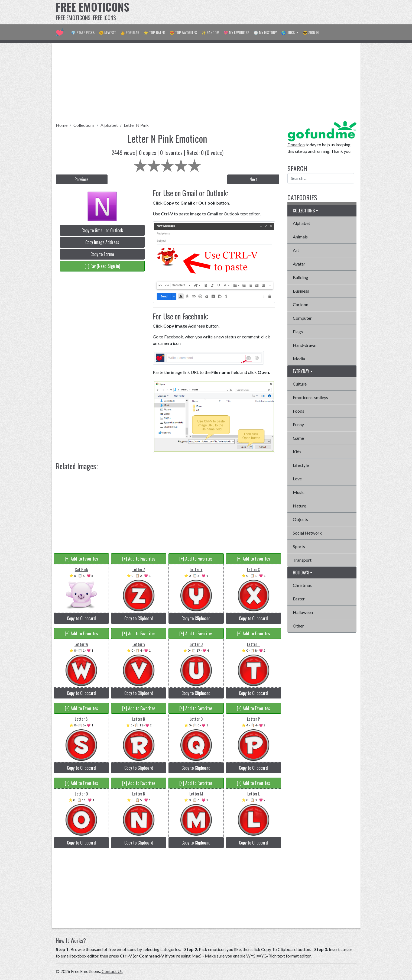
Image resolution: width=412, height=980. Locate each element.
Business (301, 291)
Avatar (299, 264)
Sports (299, 546)
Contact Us (112, 971)
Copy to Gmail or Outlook (102, 230)
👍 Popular (130, 32)
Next (253, 179)
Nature (299, 506)
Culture (300, 384)
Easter (299, 599)
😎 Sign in (311, 32)
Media (299, 359)
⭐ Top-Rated (154, 32)
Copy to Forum (102, 254)
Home (62, 125)
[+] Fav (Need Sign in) (102, 266)
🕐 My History (265, 32)
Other (298, 626)
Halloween (303, 612)
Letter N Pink (136, 125)
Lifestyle (301, 465)
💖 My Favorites (236, 32)
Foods (299, 411)
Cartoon (301, 304)
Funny (298, 424)
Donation (296, 145)
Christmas (302, 585)
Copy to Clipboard (81, 618)
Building (301, 277)
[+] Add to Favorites (81, 559)
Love (297, 479)
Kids (297, 452)
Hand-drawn (305, 345)
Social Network (307, 533)
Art (296, 250)
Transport (302, 560)
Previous (82, 179)
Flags (298, 331)
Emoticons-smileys (310, 397)
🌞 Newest (107, 32)
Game (298, 438)
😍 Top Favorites (183, 32)
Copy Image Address (102, 242)
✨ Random (210, 32)
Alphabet (109, 125)
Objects (300, 519)
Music (299, 492)
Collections (84, 125)
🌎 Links (288, 32)
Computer (302, 318)
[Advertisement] (258, 12)
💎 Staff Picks (83, 32)
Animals (300, 237)
